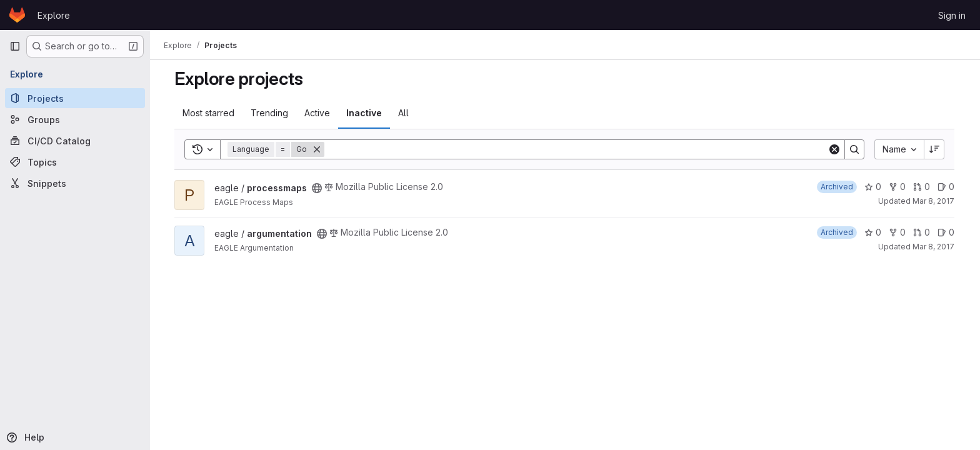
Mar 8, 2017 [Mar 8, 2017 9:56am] (934, 247)
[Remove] (317, 149)
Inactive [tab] (365, 113)
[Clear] (835, 149)
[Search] (577, 149)
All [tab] (404, 113)
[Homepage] (17, 15)
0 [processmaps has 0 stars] (873, 187)
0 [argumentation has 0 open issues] (947, 232)
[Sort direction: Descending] (935, 149)
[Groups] (75, 119)
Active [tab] (318, 113)
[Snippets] (75, 183)
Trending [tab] (270, 113)
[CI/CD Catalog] (75, 141)
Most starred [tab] (209, 113)
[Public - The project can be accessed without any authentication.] (317, 188)
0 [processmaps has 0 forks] (898, 187)
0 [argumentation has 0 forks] (898, 232)
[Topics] (75, 162)
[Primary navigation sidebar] (15, 46)
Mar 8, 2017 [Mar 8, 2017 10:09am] (934, 201)
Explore (54, 15)
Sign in (952, 15)
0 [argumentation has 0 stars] (873, 232)
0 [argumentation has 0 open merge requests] (922, 232)
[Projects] (75, 98)
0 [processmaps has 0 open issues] (947, 187)
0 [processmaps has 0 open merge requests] (922, 187)
